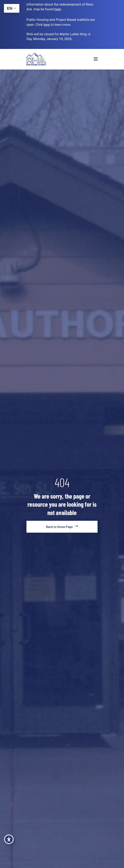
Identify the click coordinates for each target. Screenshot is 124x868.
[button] (88, 59)
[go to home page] (62, 527)
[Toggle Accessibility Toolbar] (9, 839)
